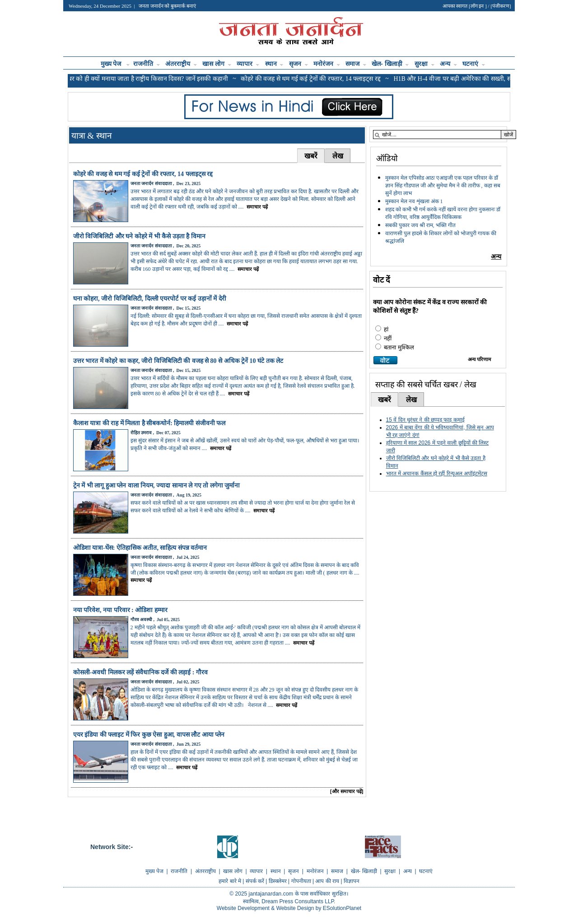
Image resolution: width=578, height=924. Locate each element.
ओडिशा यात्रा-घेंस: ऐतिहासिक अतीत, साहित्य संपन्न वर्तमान (140, 548)
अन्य (448, 64)
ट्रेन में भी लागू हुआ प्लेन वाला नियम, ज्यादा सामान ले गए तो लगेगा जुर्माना (157, 485)
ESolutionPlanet (342, 908)
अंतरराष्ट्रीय (181, 64)
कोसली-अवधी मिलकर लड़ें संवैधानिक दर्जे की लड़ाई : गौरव (140, 672)
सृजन (298, 64)
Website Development (243, 908)
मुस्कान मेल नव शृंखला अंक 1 (414, 201)
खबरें (311, 156)
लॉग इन (478, 6)
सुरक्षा (424, 64)
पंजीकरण (501, 6)
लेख (338, 156)
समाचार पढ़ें (256, 207)
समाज (356, 64)
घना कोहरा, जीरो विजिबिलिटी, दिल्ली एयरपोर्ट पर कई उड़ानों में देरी (150, 299)
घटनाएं (474, 64)
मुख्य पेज (112, 64)
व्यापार (248, 64)
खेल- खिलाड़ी (390, 64)
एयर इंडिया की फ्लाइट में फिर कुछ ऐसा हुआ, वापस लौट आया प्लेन (149, 735)
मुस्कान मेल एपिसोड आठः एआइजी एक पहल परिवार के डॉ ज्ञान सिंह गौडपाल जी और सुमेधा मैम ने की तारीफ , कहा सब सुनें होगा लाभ (443, 186)
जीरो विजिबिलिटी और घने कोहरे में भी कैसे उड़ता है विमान (139, 236)
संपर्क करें (256, 881)
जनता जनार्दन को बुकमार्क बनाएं (167, 6)
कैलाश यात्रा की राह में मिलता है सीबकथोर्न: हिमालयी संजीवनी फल (149, 423)
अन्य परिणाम (480, 359)
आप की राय (328, 881)
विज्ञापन (352, 881)
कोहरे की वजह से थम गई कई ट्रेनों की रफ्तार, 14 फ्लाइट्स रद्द (143, 174)
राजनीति (147, 64)
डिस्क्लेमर (278, 881)
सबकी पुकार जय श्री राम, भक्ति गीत (420, 225)
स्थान (274, 64)
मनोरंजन (327, 64)
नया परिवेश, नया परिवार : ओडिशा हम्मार (121, 610)
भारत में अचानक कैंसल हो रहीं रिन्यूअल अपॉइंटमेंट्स (437, 474)
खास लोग (217, 64)
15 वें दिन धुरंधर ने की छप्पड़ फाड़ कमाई (425, 420)
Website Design (295, 908)
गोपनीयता (302, 881)
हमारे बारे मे (231, 881)
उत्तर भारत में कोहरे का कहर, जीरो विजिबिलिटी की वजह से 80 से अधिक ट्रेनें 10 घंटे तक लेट (178, 361)
